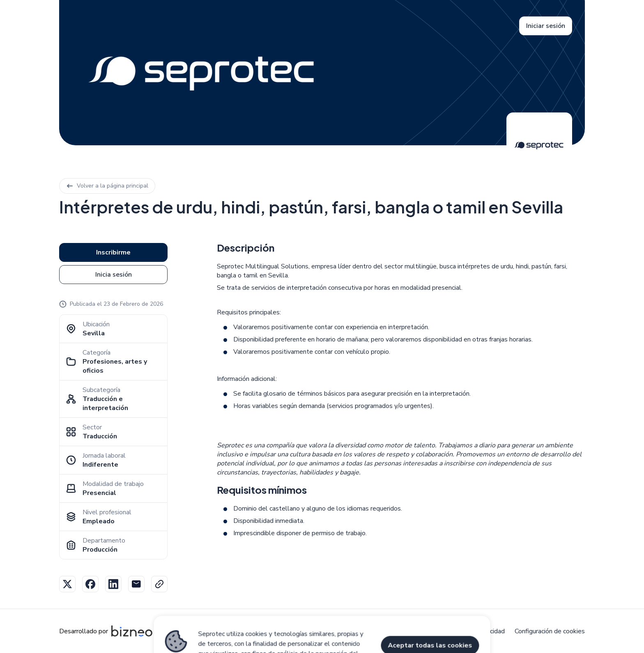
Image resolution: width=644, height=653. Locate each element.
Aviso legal (354, 631)
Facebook (90, 584)
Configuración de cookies (550, 631)
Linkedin (113, 584)
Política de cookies (407, 631)
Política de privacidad (474, 631)
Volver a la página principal (107, 186)
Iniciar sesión (546, 26)
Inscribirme (113, 252)
